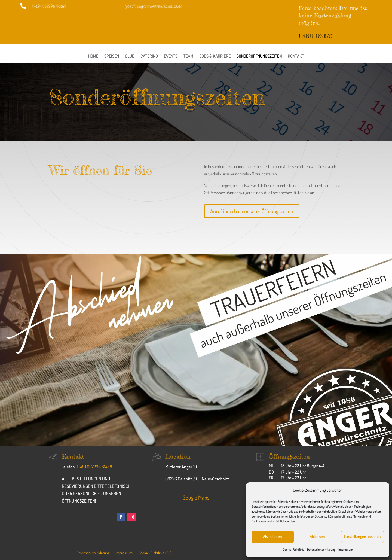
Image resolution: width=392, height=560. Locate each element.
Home (93, 57)
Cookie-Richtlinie (294, 550)
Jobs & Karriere (215, 57)
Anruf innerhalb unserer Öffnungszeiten (252, 211)
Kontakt (296, 57)
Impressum (346, 550)
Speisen (112, 57)
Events (171, 57)
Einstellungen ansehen (362, 536)
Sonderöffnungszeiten (259, 57)
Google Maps (196, 497)
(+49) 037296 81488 (94, 467)
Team (188, 57)
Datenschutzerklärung (321, 550)
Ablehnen (317, 536)
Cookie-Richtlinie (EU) (155, 553)
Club (130, 57)
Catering (149, 57)
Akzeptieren (272, 536)
